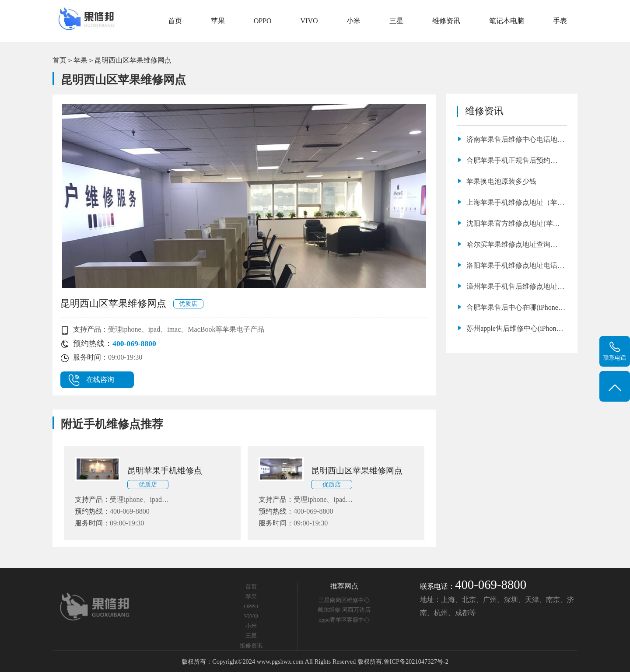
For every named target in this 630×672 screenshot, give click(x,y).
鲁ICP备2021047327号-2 (416, 661)
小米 (353, 21)
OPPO (263, 21)
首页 (175, 21)
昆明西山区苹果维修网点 (133, 60)
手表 (560, 21)
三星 (396, 21)
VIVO (309, 21)
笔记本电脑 (507, 21)
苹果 (218, 21)
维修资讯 (446, 21)
